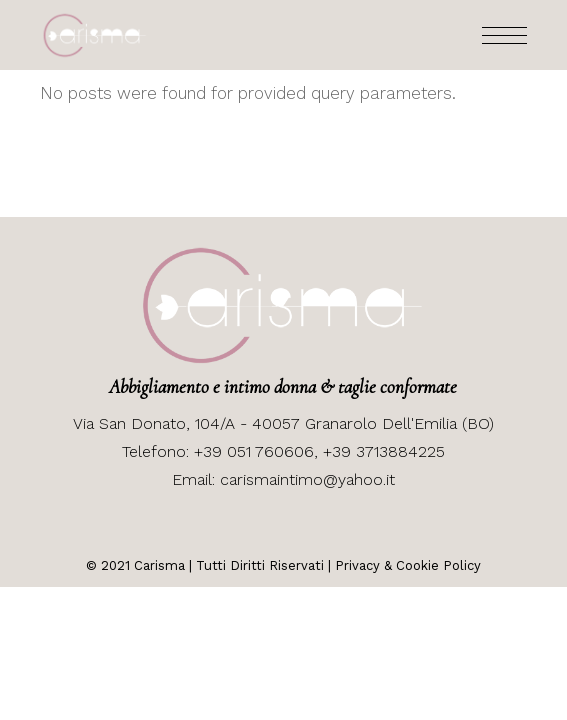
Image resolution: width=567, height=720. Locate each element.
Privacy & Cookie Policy (408, 565)
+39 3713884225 (384, 451)
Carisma (157, 565)
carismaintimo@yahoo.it (307, 479)
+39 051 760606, (258, 451)
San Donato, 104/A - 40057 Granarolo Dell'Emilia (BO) (294, 423)
